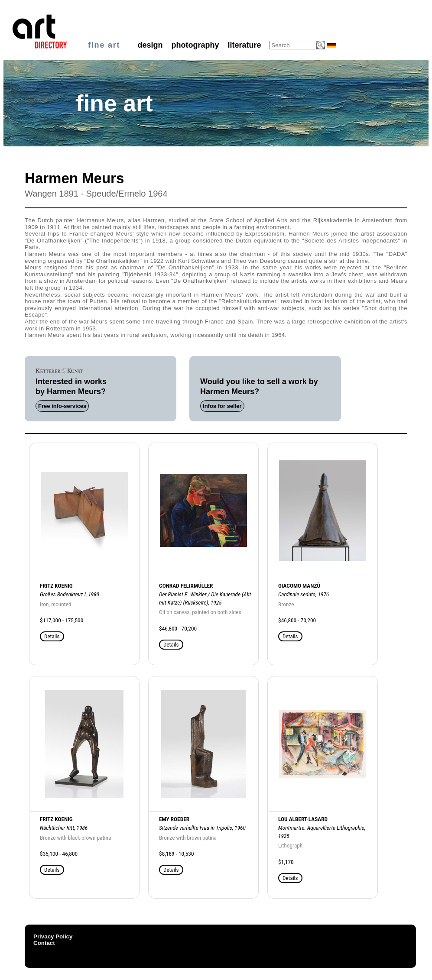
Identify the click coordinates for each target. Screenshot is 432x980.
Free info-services (62, 406)
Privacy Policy (53, 936)
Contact (44, 943)
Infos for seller (222, 406)
